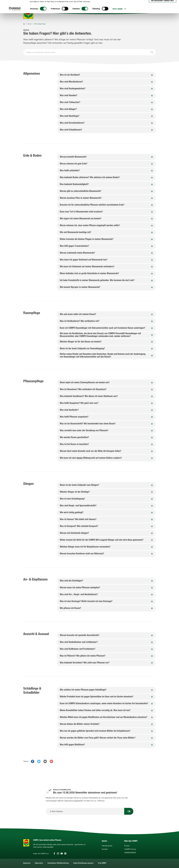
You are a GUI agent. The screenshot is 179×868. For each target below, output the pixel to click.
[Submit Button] (129, 811)
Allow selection (162, 9)
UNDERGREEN (130, 853)
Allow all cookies (162, 4)
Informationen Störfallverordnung (58, 863)
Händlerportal (107, 846)
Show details (118, 21)
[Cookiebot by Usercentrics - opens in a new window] (15, 21)
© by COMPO (102, 863)
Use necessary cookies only (163, 13)
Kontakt (105, 849)
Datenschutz (39, 863)
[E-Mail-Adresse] (85, 811)
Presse (127, 846)
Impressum (27, 863)
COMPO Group (130, 849)
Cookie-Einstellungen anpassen (83, 863)
